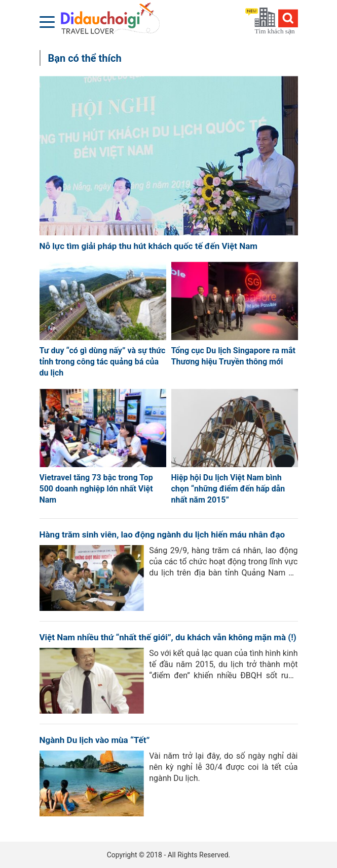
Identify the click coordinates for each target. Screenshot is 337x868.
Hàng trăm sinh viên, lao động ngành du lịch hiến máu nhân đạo (162, 534)
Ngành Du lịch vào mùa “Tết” (95, 740)
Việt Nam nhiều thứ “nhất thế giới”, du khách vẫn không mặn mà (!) (168, 637)
